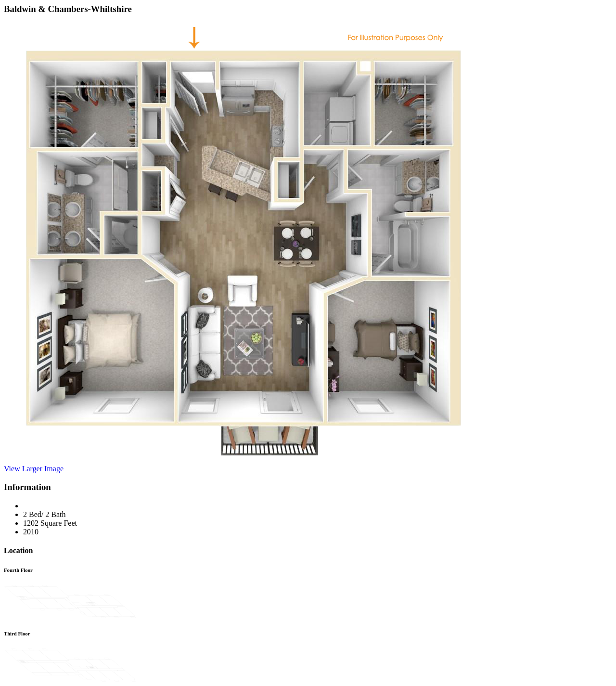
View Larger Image (34, 469)
